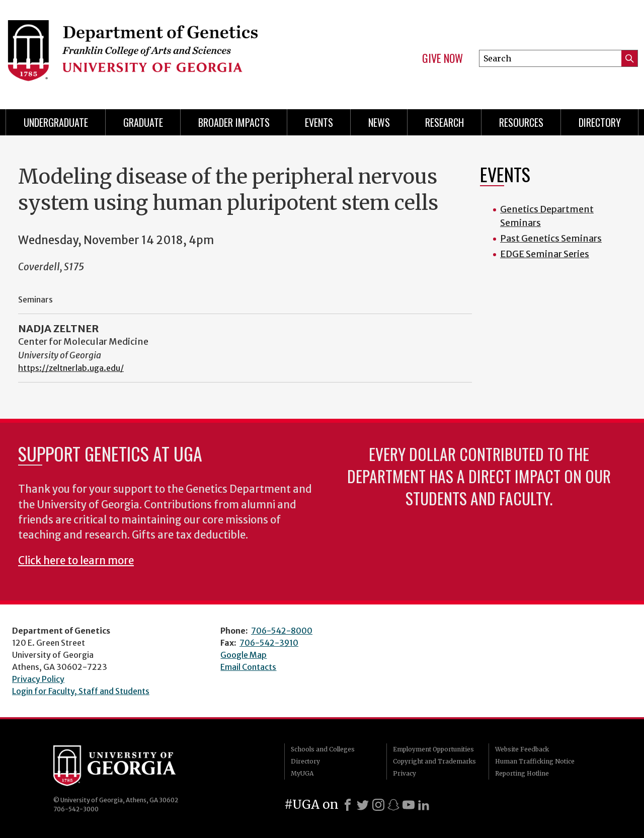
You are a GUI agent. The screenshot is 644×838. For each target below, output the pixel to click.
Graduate (143, 122)
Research (445, 122)
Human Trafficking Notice (535, 761)
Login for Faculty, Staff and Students (81, 691)
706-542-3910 (269, 643)
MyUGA (302, 773)
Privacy (405, 773)
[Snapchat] (393, 805)
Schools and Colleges (323, 749)
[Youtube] (409, 805)
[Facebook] (348, 805)
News (379, 122)
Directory (600, 122)
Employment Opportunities (433, 749)
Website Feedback (522, 749)
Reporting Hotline (522, 773)
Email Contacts (248, 667)
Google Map (244, 655)
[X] (363, 805)
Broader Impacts (234, 122)
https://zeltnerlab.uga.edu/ (71, 368)
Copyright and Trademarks (434, 761)
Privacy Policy (38, 679)
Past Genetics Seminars (551, 238)
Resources (521, 122)
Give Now (442, 58)
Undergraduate (56, 122)
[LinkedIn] (424, 805)
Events (319, 122)
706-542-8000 (282, 631)
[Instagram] (378, 805)
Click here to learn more (76, 561)
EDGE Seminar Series (545, 254)
